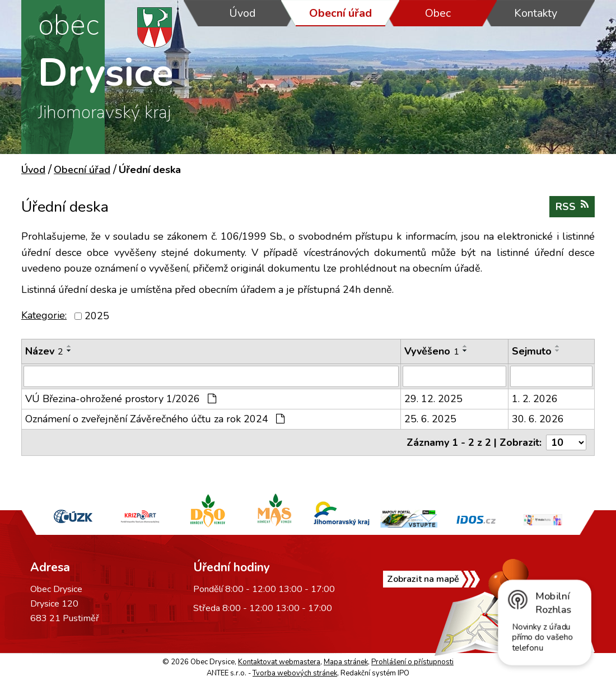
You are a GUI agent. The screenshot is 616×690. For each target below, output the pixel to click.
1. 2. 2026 (535, 399)
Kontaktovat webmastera (279, 662)
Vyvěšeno (432, 351)
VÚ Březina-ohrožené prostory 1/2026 (121, 399)
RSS (572, 206)
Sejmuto (532, 351)
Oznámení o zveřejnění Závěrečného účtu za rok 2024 (155, 419)
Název (44, 351)
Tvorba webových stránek (295, 673)
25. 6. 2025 (430, 419)
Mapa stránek (346, 662)
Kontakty (536, 13)
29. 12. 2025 (433, 399)
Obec (438, 13)
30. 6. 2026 (538, 419)
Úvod (242, 13)
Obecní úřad (340, 13)
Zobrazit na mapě (423, 579)
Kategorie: (44, 315)
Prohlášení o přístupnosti (412, 662)
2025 (97, 316)
